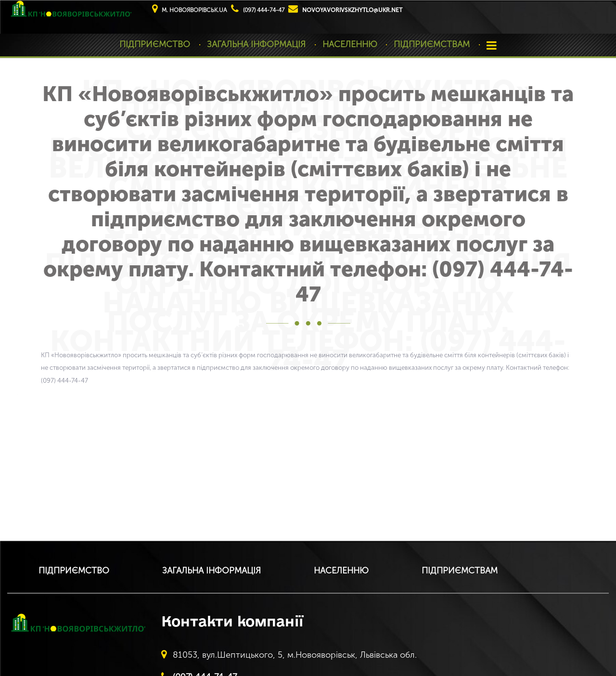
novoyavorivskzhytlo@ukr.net (352, 10)
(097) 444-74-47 (264, 10)
